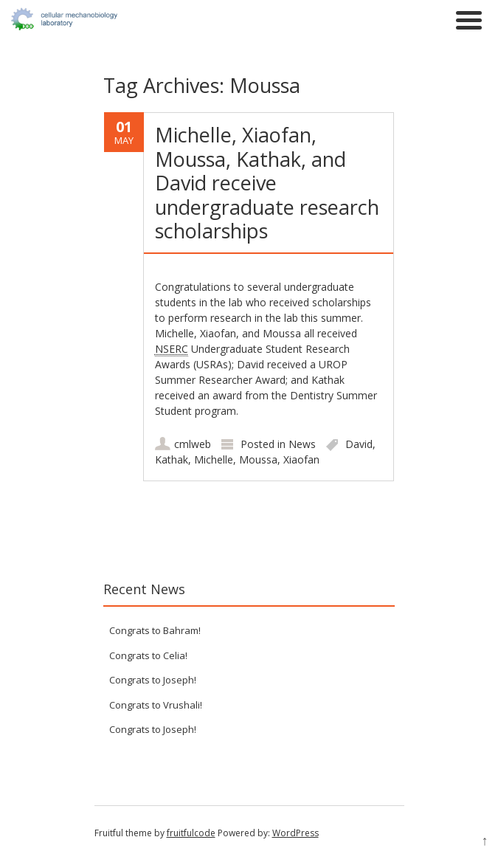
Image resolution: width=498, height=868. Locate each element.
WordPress (295, 833)
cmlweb (193, 444)
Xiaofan (301, 459)
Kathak (172, 459)
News (302, 444)
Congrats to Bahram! (155, 630)
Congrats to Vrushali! (156, 705)
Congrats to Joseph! (153, 680)
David (359, 444)
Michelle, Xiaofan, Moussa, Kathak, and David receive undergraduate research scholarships (267, 183)
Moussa (258, 459)
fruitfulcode (191, 833)
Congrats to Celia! (148, 655)
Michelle (214, 459)
